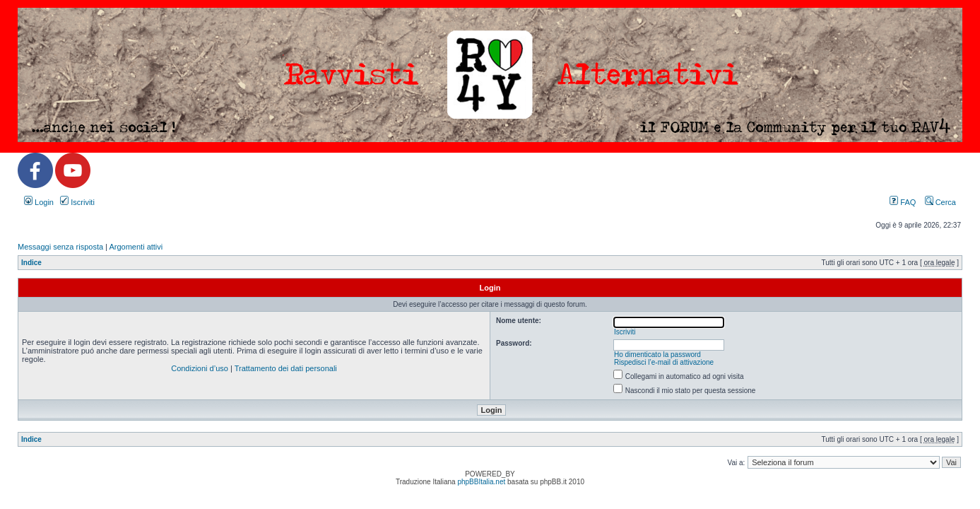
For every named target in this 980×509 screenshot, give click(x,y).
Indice (31, 263)
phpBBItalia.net (481, 482)
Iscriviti (77, 202)
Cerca (940, 202)
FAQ (903, 202)
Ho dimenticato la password (657, 355)
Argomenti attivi (136, 247)
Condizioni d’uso (200, 368)
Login (39, 202)
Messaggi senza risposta (60, 247)
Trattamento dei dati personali (286, 368)
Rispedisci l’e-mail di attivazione (664, 362)
